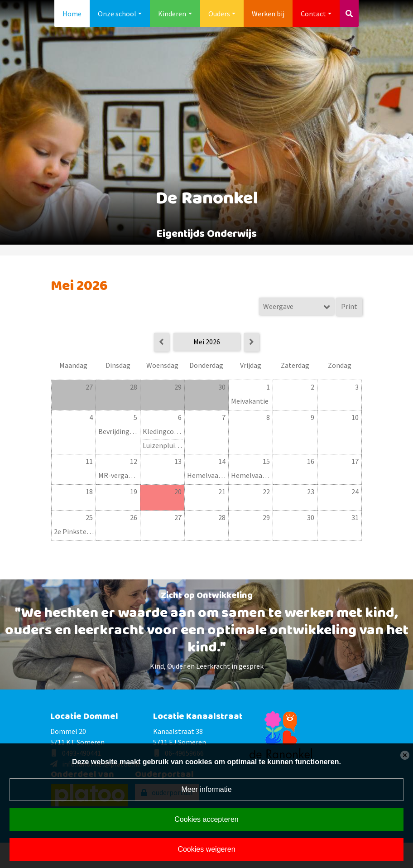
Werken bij (268, 14)
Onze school (117, 14)
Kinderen (172, 14)
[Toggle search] (349, 14)
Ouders (219, 14)
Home (72, 14)
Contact (313, 14)
